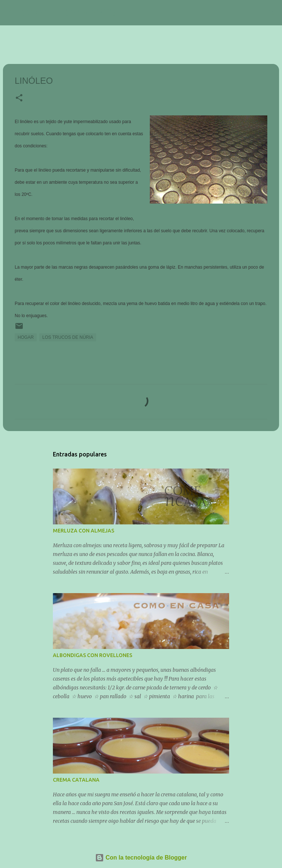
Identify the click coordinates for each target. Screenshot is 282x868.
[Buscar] (126, 13)
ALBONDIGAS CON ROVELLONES (93, 655)
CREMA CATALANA (76, 780)
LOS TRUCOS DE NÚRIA (68, 337)
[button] (19, 98)
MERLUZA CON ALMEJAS (84, 531)
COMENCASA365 (68, 12)
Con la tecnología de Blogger (141, 858)
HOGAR (26, 337)
